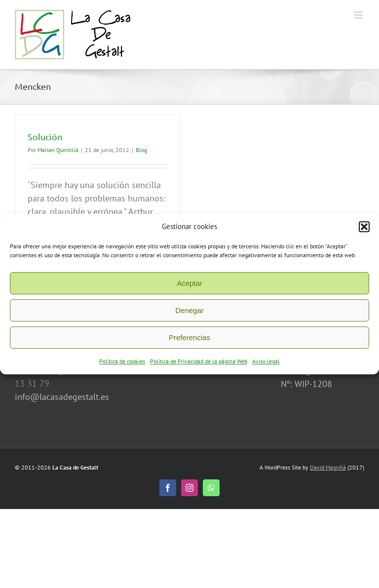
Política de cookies (122, 365)
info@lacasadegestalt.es (62, 397)
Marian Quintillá (58, 150)
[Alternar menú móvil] (359, 15)
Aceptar (189, 287)
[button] (364, 231)
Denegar (189, 314)
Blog (141, 150)
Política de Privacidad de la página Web (199, 365)
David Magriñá (328, 467)
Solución (45, 137)
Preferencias (189, 341)
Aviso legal (266, 365)
